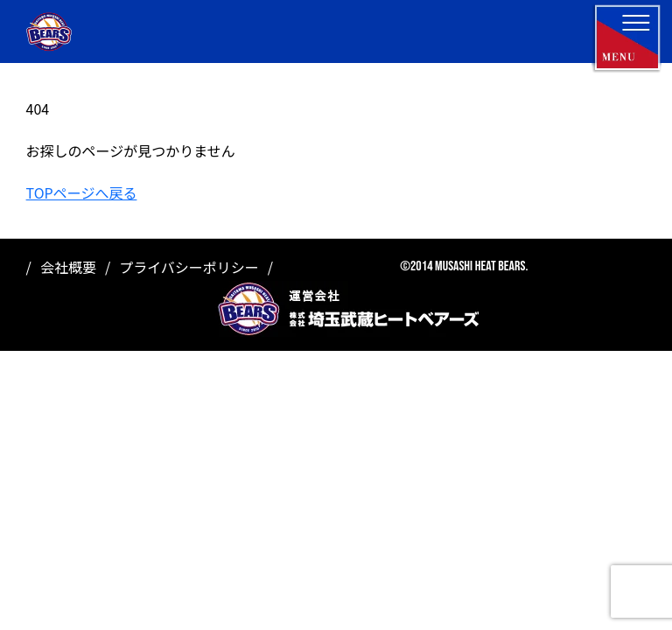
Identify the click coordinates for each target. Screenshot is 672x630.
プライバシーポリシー (189, 267)
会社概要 (68, 267)
